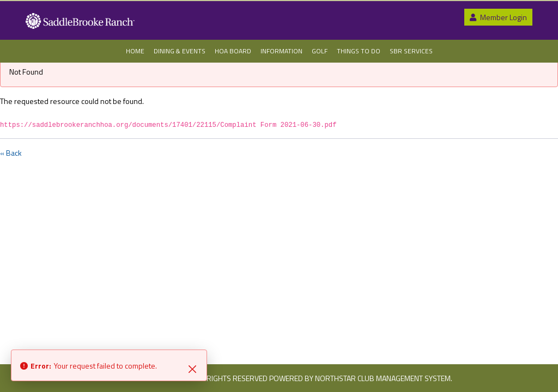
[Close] (192, 368)
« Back (11, 153)
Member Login (498, 17)
